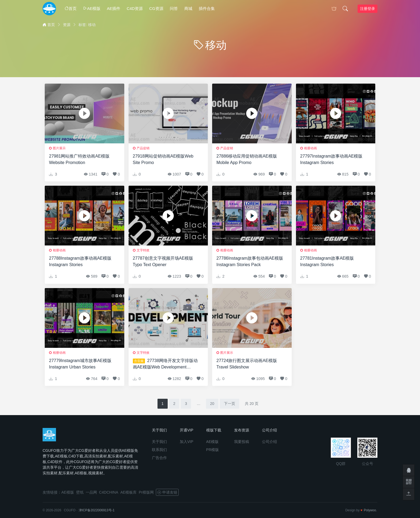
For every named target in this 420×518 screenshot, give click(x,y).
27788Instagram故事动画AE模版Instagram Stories (80, 261)
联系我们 (159, 450)
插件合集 (207, 8)
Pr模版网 (146, 492)
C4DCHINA (109, 492)
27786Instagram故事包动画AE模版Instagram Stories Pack (250, 261)
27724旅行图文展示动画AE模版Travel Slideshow (247, 364)
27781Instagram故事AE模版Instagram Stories (327, 261)
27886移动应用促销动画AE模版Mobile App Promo (247, 159)
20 (212, 404)
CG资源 (156, 8)
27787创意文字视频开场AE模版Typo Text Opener (163, 261)
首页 (71, 8)
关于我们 (159, 442)
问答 (174, 8)
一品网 (91, 492)
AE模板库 (128, 492)
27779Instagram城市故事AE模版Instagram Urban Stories (80, 364)
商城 (188, 8)
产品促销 (143, 148)
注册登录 (367, 9)
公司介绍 (269, 442)
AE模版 (92, 8)
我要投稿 (242, 442)
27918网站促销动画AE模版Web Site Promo (163, 159)
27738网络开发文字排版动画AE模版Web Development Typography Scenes (165, 364)
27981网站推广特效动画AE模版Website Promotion (79, 159)
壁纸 (80, 492)
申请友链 (167, 492)
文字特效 (143, 250)
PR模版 (213, 450)
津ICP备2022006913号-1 (97, 510)
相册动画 (310, 148)
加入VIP (187, 442)
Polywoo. (370, 510)
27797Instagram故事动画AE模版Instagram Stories (331, 159)
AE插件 (114, 8)
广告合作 (159, 458)
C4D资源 (135, 8)
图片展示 (59, 148)
